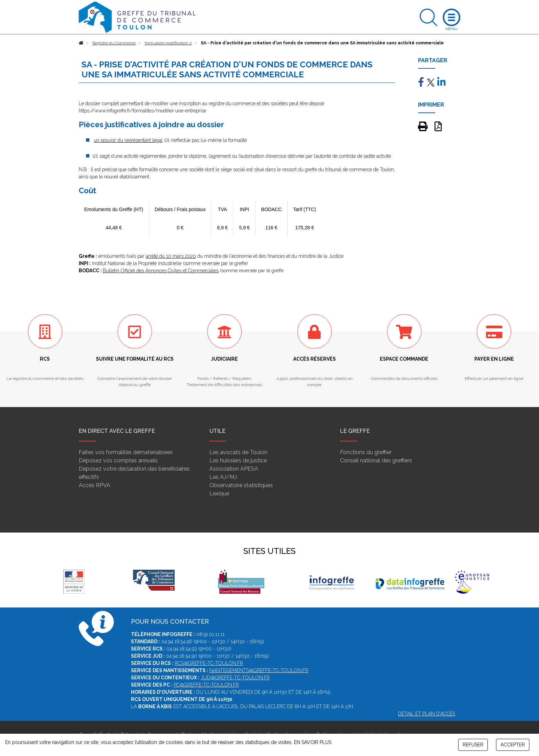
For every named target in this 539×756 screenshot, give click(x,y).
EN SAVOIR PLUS (313, 742)
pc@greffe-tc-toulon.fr (206, 685)
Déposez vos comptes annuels (118, 461)
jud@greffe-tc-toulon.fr (235, 678)
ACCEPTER (513, 745)
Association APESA (234, 469)
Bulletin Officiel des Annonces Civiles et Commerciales (161, 271)
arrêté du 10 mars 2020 (171, 256)
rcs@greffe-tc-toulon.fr (209, 663)
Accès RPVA (95, 485)
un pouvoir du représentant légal (128, 140)
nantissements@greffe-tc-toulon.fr (259, 670)
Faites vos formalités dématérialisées (126, 452)
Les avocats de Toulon (238, 452)
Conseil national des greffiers (376, 461)
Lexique (219, 494)
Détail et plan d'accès (427, 714)
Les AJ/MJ (223, 477)
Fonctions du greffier (366, 452)
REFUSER (473, 745)
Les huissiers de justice (238, 461)
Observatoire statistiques (241, 485)
